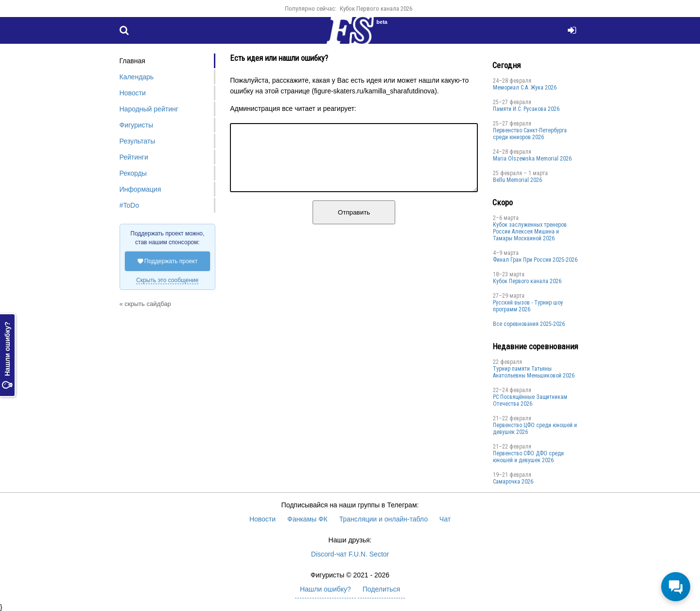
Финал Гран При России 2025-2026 (535, 260)
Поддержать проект (168, 261)
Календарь (137, 77)
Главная (132, 61)
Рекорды (133, 173)
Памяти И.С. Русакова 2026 (526, 109)
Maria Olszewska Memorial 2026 (532, 159)
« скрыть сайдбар (145, 304)
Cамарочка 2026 (513, 482)
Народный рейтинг (149, 109)
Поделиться (381, 589)
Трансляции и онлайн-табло (384, 519)
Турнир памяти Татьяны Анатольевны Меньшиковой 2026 (534, 372)
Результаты (138, 141)
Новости (133, 93)
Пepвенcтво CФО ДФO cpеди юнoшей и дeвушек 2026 (528, 457)
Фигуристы (137, 125)
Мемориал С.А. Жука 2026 (525, 88)
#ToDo (129, 205)
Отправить (354, 224)
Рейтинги (134, 157)
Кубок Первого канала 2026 (376, 9)
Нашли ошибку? (7, 356)
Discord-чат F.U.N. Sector (350, 554)
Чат (445, 519)
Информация (140, 189)
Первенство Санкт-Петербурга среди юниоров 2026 (530, 134)
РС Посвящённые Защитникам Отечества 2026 (530, 400)
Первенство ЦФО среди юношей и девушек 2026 (535, 429)
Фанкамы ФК (307, 519)
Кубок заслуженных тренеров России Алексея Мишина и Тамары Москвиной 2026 (530, 232)
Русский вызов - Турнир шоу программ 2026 (528, 306)
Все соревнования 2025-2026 (529, 324)
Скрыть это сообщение (167, 280)
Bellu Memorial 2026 (517, 180)
